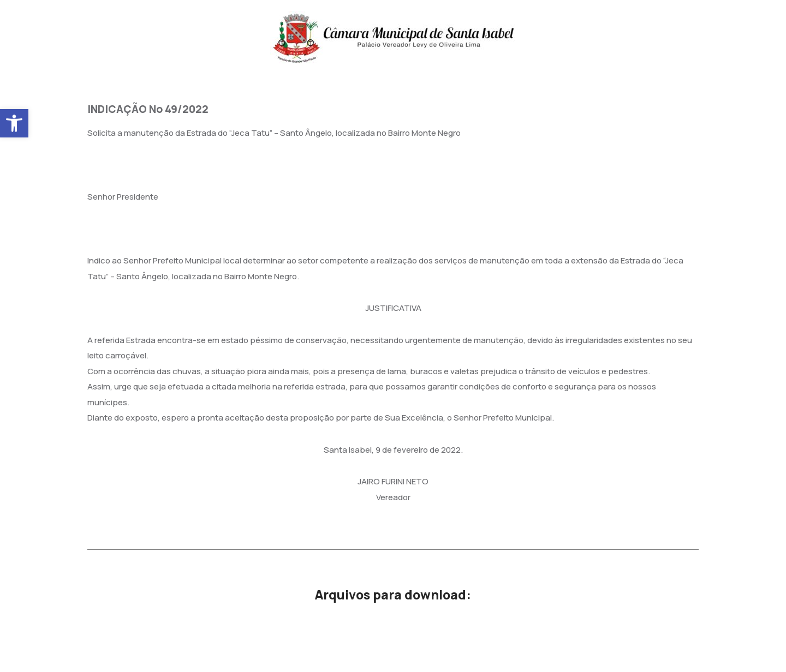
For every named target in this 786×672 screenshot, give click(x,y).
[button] (14, 123)
